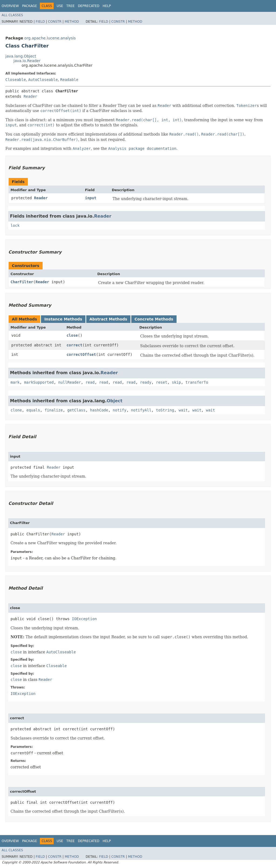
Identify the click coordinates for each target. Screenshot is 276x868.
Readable (69, 80)
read (90, 382)
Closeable (16, 80)
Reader (30, 96)
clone (16, 410)
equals (33, 410)
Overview (10, 6)
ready (146, 382)
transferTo (197, 382)
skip (177, 382)
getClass (76, 410)
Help (107, 6)
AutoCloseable (43, 80)
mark (15, 382)
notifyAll (141, 410)
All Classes (12, 15)
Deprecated (89, 6)
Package (30, 6)
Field (40, 22)
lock (15, 225)
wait (183, 410)
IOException (84, 619)
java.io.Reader (27, 61)
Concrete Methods (154, 319)
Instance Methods (63, 319)
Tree (70, 6)
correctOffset (81, 354)
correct (75, 345)
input (91, 198)
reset (162, 382)
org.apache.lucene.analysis (50, 38)
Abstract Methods (108, 319)
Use (60, 6)
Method (72, 22)
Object (115, 401)
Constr (55, 22)
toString (165, 410)
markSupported (39, 382)
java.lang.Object (21, 56)
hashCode (99, 410)
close (72, 335)
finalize (54, 410)
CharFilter (22, 282)
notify (120, 410)
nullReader (70, 382)
